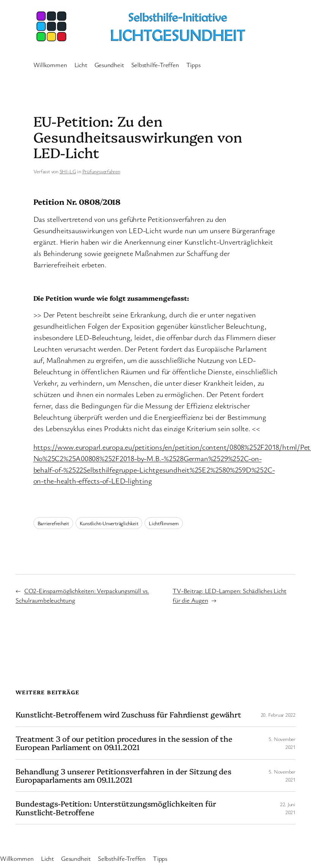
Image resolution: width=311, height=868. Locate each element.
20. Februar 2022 (278, 715)
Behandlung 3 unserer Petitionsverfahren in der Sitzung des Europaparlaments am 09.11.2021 (123, 776)
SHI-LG (68, 171)
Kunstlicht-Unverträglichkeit (109, 523)
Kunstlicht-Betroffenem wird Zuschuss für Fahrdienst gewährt (128, 714)
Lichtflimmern (164, 523)
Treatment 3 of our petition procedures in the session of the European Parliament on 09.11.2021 (124, 743)
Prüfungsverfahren (101, 171)
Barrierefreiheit (53, 523)
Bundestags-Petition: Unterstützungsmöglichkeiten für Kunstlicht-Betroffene (116, 808)
